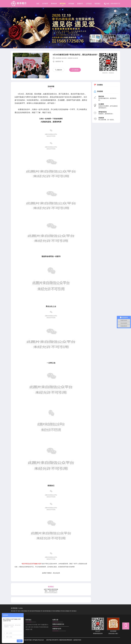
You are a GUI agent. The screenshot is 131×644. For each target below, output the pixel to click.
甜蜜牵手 (80, 4)
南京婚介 (74, 611)
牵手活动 (63, 4)
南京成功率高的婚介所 (36, 611)
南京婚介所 (14, 611)
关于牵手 (45, 4)
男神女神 (54, 4)
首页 (38, 4)
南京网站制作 (68, 640)
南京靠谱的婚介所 (48, 611)
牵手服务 (71, 4)
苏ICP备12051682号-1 (53, 640)
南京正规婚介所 (67, 611)
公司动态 (89, 4)
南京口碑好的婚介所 (23, 611)
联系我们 (98, 4)
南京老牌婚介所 (58, 611)
